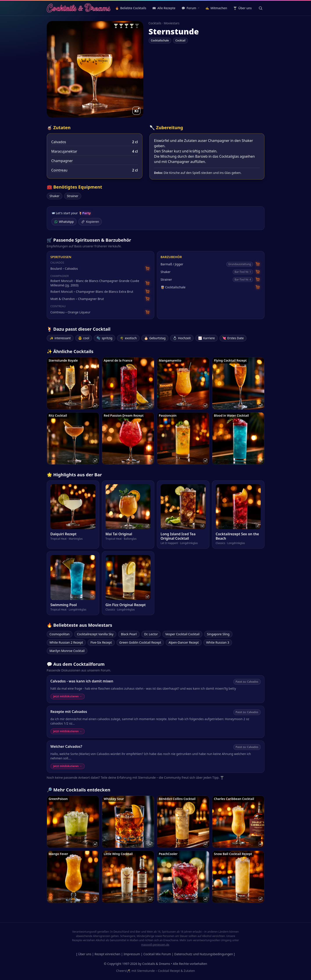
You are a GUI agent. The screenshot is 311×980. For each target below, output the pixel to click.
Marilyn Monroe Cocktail (67, 651)
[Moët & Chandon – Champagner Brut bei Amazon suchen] (147, 299)
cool (84, 338)
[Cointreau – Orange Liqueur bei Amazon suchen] (147, 312)
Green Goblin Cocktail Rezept (140, 642)
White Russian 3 (218, 642)
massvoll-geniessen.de (155, 945)
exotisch (128, 338)
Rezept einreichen (107, 954)
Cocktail (180, 40)
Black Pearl (129, 634)
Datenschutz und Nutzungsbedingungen (204, 954)
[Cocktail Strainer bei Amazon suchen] (258, 279)
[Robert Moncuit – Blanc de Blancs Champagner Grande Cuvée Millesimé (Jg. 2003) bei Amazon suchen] (147, 283)
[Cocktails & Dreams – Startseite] (79, 8)
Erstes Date (233, 338)
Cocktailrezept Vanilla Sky (95, 634)
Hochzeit (182, 338)
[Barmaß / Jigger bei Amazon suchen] (258, 264)
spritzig (104, 338)
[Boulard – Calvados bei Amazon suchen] (147, 269)
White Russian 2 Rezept (66, 642)
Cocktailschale (160, 40)
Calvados (59, 142)
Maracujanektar (64, 151)
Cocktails (155, 23)
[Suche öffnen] (261, 8)
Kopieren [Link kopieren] (90, 222)
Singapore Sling (218, 634)
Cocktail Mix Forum (157, 954)
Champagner (62, 161)
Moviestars (172, 23)
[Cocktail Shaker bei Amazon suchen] (258, 272)
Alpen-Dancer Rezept (184, 642)
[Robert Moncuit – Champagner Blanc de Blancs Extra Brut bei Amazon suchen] (147, 292)
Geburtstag (155, 338)
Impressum (132, 954)
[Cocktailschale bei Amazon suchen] (258, 287)
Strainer (73, 196)
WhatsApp (64, 222)
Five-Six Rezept (101, 642)
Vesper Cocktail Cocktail (182, 634)
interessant (60, 338)
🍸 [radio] (116, 26)
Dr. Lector (151, 634)
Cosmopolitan (60, 634)
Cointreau (59, 170)
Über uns (85, 954)
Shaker (55, 196)
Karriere (207, 338)
